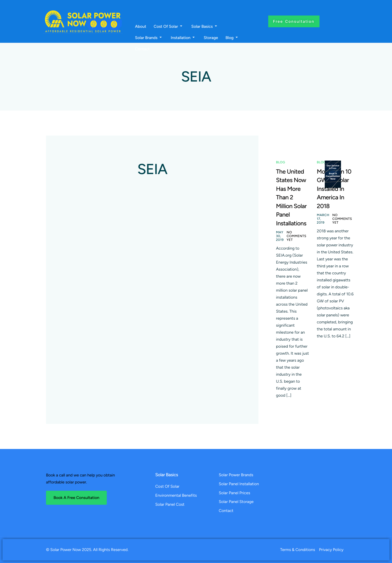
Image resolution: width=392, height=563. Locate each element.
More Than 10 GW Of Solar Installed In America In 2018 (334, 189)
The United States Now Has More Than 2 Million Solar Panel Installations (291, 197)
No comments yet (297, 236)
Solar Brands (148, 38)
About (141, 27)
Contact (142, 49)
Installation (183, 38)
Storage (211, 38)
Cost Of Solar (168, 27)
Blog (232, 38)
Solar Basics (204, 27)
